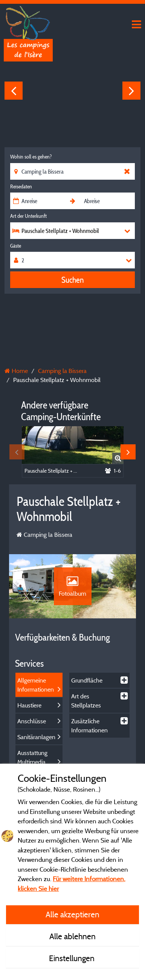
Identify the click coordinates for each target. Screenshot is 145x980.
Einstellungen (73, 958)
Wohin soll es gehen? (31, 157)
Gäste (16, 246)
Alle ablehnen (72, 936)
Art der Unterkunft (28, 216)
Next (131, 91)
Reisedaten (21, 186)
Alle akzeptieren (72, 914)
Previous (14, 91)
